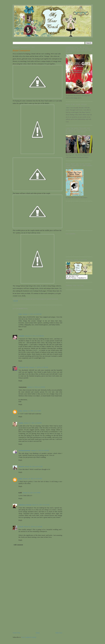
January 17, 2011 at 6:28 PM (40, 450)
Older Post (59, 633)
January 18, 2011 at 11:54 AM (32, 479)
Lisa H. (21, 527)
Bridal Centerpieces (21, 51)
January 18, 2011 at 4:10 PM (31, 493)
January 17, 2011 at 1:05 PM (36, 387)
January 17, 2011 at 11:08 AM (34, 336)
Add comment (18, 545)
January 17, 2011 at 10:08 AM (32, 314)
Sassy (20, 411)
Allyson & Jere (24, 367)
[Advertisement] (31, 615)
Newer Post (16, 633)
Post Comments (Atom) (29, 637)
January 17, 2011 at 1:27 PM (32, 411)
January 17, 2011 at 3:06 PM (33, 423)
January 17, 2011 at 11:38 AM (39, 367)
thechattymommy (24, 450)
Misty (20, 479)
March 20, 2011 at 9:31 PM (41, 505)
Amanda (21, 336)
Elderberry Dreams (25, 505)
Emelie (21, 423)
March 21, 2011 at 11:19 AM (33, 527)
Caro (20, 314)
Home (38, 633)
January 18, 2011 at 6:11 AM (34, 466)
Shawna (21, 466)
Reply (20, 329)
